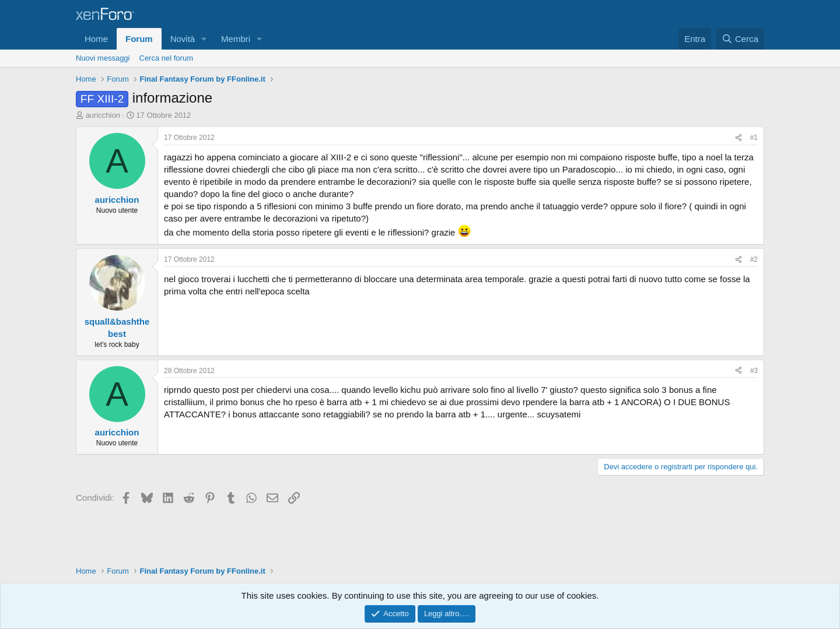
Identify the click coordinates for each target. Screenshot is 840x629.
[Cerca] (740, 39)
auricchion (103, 115)
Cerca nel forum (166, 58)
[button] (204, 39)
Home (96, 39)
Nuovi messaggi (103, 58)
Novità (183, 39)
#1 (754, 138)
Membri (236, 39)
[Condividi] (738, 138)
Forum (139, 39)
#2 (754, 259)
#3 (754, 371)
